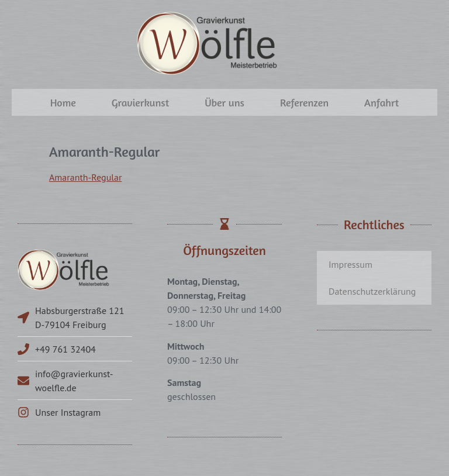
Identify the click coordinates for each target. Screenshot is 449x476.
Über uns (224, 102)
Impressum (350, 264)
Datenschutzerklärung (372, 291)
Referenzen (304, 102)
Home (63, 102)
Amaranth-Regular (85, 177)
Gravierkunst (140, 102)
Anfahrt (381, 102)
